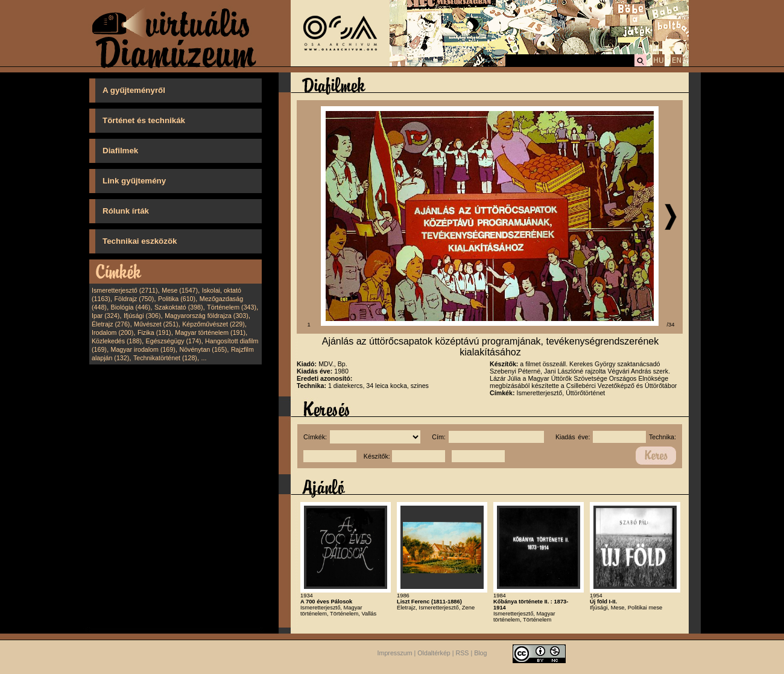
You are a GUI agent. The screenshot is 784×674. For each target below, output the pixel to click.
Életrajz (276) (111, 324)
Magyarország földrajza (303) (207, 316)
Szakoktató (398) (179, 307)
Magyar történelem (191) (210, 332)
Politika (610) (177, 299)
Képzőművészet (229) (213, 324)
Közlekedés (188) (117, 341)
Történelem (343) (232, 307)
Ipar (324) (106, 316)
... (204, 358)
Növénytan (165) (203, 349)
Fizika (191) (154, 332)
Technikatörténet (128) (165, 358)
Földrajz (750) (134, 299)
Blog (480, 653)
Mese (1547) (180, 290)
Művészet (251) (156, 324)
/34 (671, 325)
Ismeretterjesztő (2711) (125, 290)
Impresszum (395, 653)
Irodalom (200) (112, 332)
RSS (463, 653)
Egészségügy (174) (174, 341)
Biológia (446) (131, 307)
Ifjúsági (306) (142, 316)
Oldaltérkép (434, 653)
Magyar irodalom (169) (143, 349)
